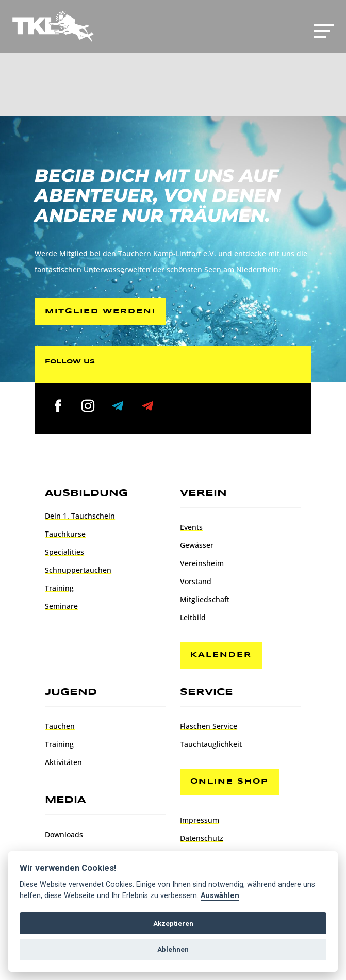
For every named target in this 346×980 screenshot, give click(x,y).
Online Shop (229, 782)
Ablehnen (173, 949)
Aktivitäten (63, 762)
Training (59, 588)
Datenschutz (202, 838)
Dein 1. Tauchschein (80, 516)
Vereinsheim (202, 563)
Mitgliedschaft (205, 599)
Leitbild (193, 617)
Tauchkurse (65, 534)
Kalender (221, 655)
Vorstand (196, 581)
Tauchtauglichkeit (211, 744)
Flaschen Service (209, 726)
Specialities (64, 552)
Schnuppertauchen (78, 570)
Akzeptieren (173, 924)
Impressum (200, 820)
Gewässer (197, 545)
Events (191, 527)
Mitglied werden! (100, 311)
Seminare (61, 606)
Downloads (64, 834)
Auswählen (220, 896)
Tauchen (60, 726)
